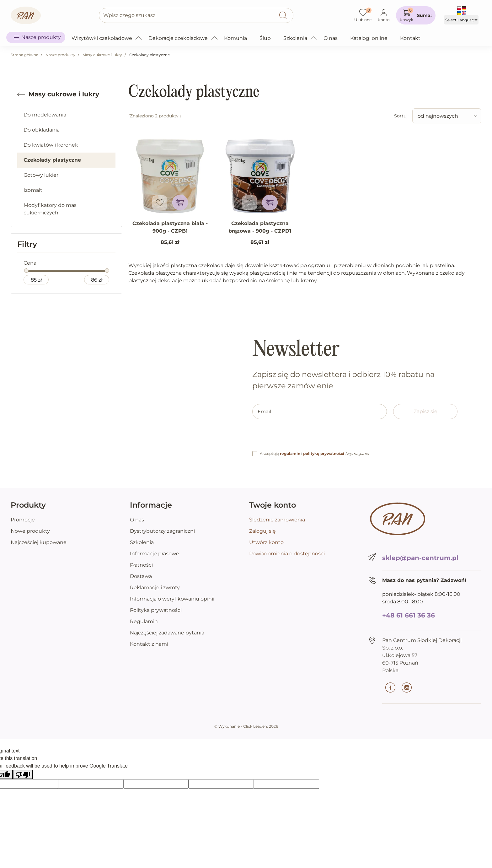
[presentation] (300, 438)
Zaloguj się (262, 531)
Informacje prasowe (155, 554)
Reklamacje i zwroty (155, 588)
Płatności (141, 565)
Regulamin (144, 621)
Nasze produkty (60, 55)
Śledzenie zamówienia (277, 520)
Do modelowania (45, 115)
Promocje (23, 520)
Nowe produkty (30, 531)
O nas (137, 520)
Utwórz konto (266, 542)
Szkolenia (142, 542)
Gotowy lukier (41, 175)
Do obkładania (42, 130)
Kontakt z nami (149, 644)
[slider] (26, 271)
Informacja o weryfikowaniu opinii (172, 599)
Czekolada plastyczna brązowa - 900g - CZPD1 (260, 227)
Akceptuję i (314, 453)
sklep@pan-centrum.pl (420, 558)
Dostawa (141, 576)
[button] (416, 15)
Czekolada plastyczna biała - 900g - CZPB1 (170, 227)
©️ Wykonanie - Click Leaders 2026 (246, 726)
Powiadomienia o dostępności (287, 554)
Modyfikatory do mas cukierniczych (50, 209)
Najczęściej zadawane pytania (167, 633)
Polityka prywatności (156, 610)
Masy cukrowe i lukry (102, 55)
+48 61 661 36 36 (409, 615)
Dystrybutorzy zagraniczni (162, 531)
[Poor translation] (23, 775)
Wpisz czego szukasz (129, 15)
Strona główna (24, 55)
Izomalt (33, 190)
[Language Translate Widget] (461, 20)
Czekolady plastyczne (52, 160)
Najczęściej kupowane (39, 542)
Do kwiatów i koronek (51, 145)
